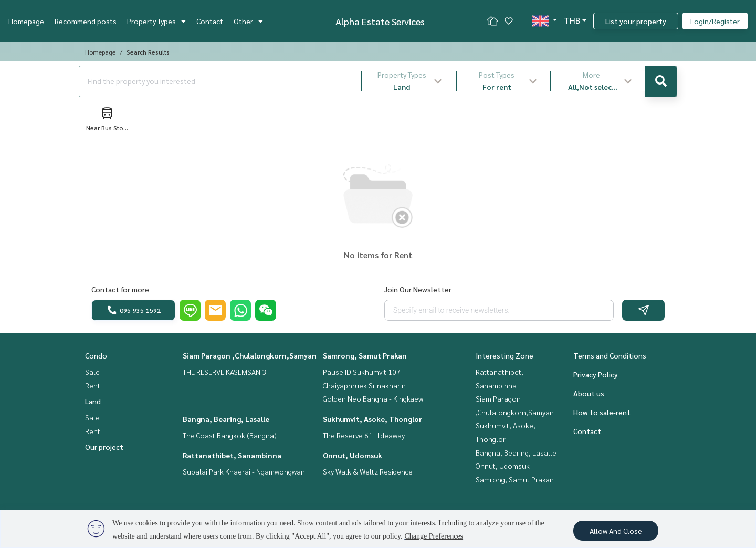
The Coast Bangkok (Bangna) (230, 435)
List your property (636, 21)
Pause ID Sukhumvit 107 (362, 372)
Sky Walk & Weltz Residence (368, 471)
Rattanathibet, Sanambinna (232, 455)
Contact (210, 21)
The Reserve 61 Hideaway (364, 435)
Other (248, 21)
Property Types (156, 21)
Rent (93, 385)
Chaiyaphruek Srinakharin (364, 385)
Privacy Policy (596, 374)
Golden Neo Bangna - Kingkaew (373, 398)
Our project (104, 447)
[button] (409, 81)
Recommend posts (86, 21)
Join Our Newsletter (418, 289)
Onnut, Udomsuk (353, 455)
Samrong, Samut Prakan (365, 355)
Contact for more (120, 289)
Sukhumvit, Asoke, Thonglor (372, 419)
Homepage (26, 21)
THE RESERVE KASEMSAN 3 (224, 372)
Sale (92, 372)
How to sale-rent (602, 412)
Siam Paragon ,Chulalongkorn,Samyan (250, 355)
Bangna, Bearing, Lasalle (226, 419)
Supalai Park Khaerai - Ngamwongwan (244, 471)
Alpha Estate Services (380, 21)
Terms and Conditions (610, 355)
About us (589, 393)
